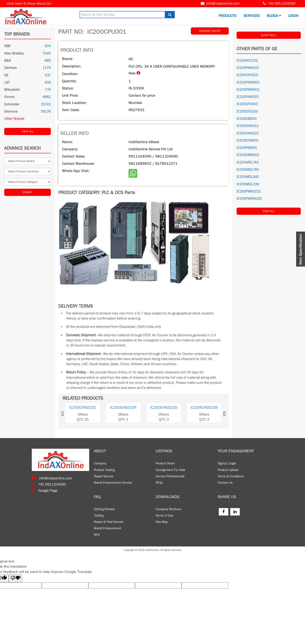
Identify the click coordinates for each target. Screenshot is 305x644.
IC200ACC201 (247, 61)
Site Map (162, 522)
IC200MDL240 (248, 177)
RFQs (159, 483)
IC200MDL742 (248, 162)
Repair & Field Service (109, 522)
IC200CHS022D (164, 408)
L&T (7, 82)
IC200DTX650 (247, 104)
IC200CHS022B (204, 408)
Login (293, 16)
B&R (8, 61)
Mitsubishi (12, 90)
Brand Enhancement (108, 528)
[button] (69, 413)
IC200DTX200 (247, 112)
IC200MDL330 (248, 184)
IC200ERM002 (248, 155)
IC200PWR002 (248, 82)
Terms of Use (164, 516)
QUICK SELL (269, 35)
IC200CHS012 (248, 126)
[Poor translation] (15, 578)
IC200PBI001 (247, 148)
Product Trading (104, 470)
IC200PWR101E (249, 191)
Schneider (12, 104)
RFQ (97, 535)
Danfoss (10, 68)
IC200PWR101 (248, 68)
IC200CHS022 (248, 133)
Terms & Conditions (231, 476)
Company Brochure (168, 509)
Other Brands (14, 119)
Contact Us (225, 483)
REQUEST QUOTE (210, 31)
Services (252, 16)
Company (100, 463)
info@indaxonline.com (223, 4)
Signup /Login (227, 463)
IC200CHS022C (83, 408)
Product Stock (165, 463)
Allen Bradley (14, 53)
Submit (28, 192)
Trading (99, 516)
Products (227, 16)
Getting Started (104, 509)
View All (28, 131)
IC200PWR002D (249, 199)
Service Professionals (170, 476)
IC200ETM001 (248, 141)
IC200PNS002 (248, 97)
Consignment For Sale (171, 470)
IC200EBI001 (247, 119)
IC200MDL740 (248, 170)
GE (6, 75)
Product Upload (228, 470)
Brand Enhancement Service (113, 483)
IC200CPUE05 (247, 75)
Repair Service (104, 476)
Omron (9, 97)
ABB (7, 46)
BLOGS (274, 16)
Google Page (45, 491)
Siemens (11, 112)
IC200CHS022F (123, 408)
